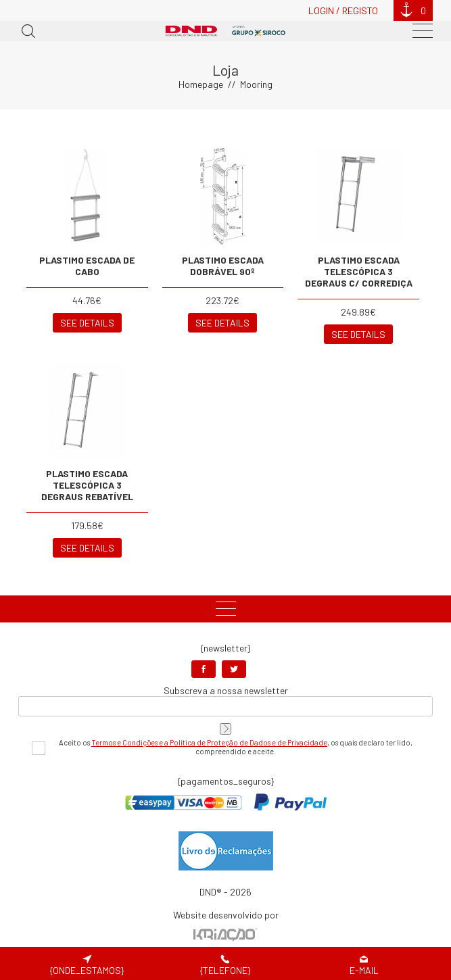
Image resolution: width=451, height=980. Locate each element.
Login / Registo (343, 10)
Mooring (256, 84)
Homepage (201, 84)
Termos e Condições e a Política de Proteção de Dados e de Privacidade (209, 742)
